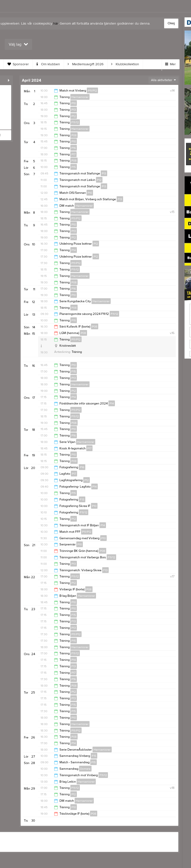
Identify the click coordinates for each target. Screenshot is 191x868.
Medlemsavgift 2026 (86, 64)
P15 (74, 167)
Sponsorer (18, 64)
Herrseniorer (80, 97)
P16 (74, 148)
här (56, 24)
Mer (170, 64)
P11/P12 (92, 91)
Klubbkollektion (125, 64)
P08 (74, 135)
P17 (73, 154)
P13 (74, 110)
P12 (74, 116)
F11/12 (75, 122)
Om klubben (48, 64)
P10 (74, 103)
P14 (74, 250)
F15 (74, 371)
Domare (85, 769)
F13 (120, 199)
